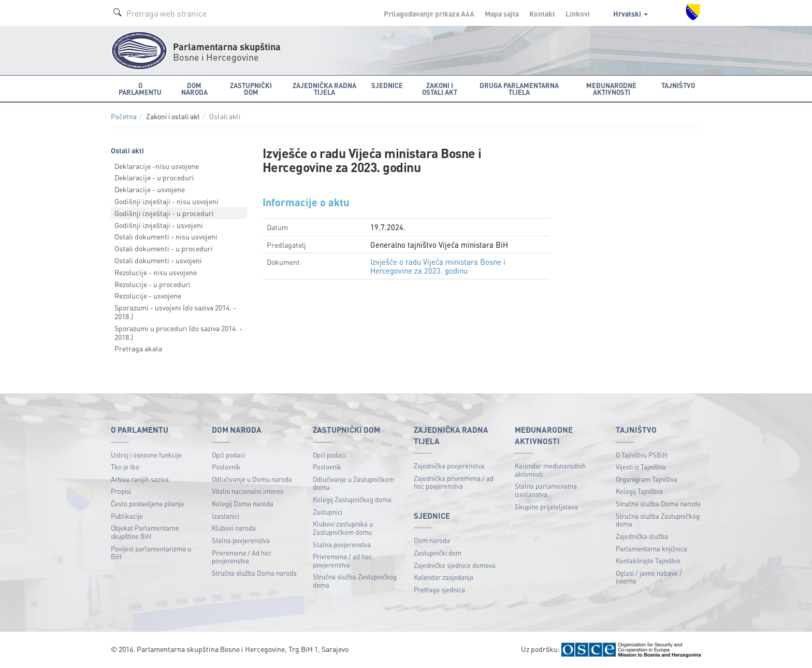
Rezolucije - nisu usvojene (156, 272)
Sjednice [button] (387, 85)
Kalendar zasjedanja (444, 577)
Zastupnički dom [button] (251, 89)
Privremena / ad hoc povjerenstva (342, 560)
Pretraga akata (138, 348)
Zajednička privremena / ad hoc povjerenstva (454, 482)
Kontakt (542, 13)
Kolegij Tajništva (639, 491)
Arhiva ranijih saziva (140, 479)
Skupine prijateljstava (546, 507)
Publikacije (127, 516)
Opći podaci (228, 455)
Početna (124, 116)
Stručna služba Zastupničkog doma (355, 581)
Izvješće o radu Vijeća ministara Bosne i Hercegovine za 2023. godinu (438, 266)
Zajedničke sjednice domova (455, 565)
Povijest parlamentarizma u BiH (151, 553)
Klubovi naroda (234, 528)
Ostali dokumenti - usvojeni (158, 260)
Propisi (121, 491)
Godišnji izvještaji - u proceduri (164, 213)
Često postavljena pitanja (147, 503)
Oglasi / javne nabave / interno (649, 577)
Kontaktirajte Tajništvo (648, 560)
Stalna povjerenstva (241, 540)
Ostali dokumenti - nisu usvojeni (166, 236)
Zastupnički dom (438, 553)
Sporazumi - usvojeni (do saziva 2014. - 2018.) (175, 312)
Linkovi (578, 13)
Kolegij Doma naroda (243, 503)
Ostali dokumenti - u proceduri (164, 248)
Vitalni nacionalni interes (248, 491)
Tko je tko (125, 467)
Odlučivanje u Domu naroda (252, 479)
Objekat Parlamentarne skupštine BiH (145, 532)
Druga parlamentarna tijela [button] (519, 89)
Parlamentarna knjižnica (651, 549)
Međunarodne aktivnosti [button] (611, 89)
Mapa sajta (502, 13)
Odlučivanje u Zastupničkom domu (353, 483)
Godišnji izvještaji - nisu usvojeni (166, 201)
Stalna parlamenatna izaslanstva (546, 490)
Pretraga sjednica (439, 589)
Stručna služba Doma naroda (254, 573)
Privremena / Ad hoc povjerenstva (242, 557)
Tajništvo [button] (678, 85)
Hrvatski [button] (630, 13)
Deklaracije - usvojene (150, 189)
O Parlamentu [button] (140, 89)
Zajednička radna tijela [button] (324, 89)
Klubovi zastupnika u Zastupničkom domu (343, 528)
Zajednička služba (642, 536)
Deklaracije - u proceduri (154, 177)
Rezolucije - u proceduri (153, 284)
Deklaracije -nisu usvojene (157, 166)
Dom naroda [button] (194, 89)
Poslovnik (226, 467)
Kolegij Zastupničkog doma (352, 499)
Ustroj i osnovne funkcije (146, 455)
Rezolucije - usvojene (148, 295)
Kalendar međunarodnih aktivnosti (550, 470)
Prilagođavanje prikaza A (429, 13)
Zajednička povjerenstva (449, 466)
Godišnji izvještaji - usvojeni (159, 225)
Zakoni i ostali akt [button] (440, 89)
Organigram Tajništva (647, 479)
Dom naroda (432, 540)
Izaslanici (226, 516)
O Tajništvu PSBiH (642, 455)
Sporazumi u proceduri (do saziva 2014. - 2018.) (178, 332)
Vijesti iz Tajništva (641, 467)
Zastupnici (328, 512)
